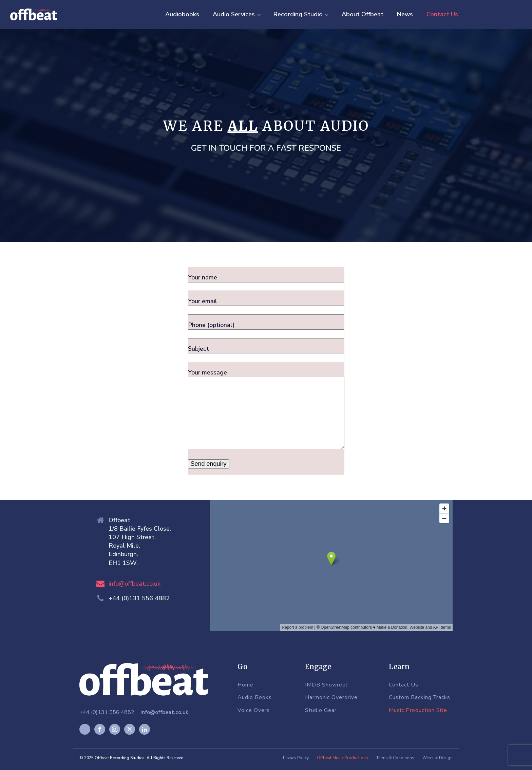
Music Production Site (418, 711)
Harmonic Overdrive (331, 698)
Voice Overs (254, 711)
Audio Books (255, 698)
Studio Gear (321, 711)
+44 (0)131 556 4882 (107, 712)
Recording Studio (298, 14)
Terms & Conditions (395, 758)
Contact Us (442, 14)
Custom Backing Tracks (420, 698)
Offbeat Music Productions (343, 758)
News (405, 14)
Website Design (438, 758)
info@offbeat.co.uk (135, 584)
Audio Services (234, 14)
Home (245, 685)
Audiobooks (182, 14)
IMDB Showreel (326, 685)
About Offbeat (363, 14)
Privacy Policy (296, 758)
